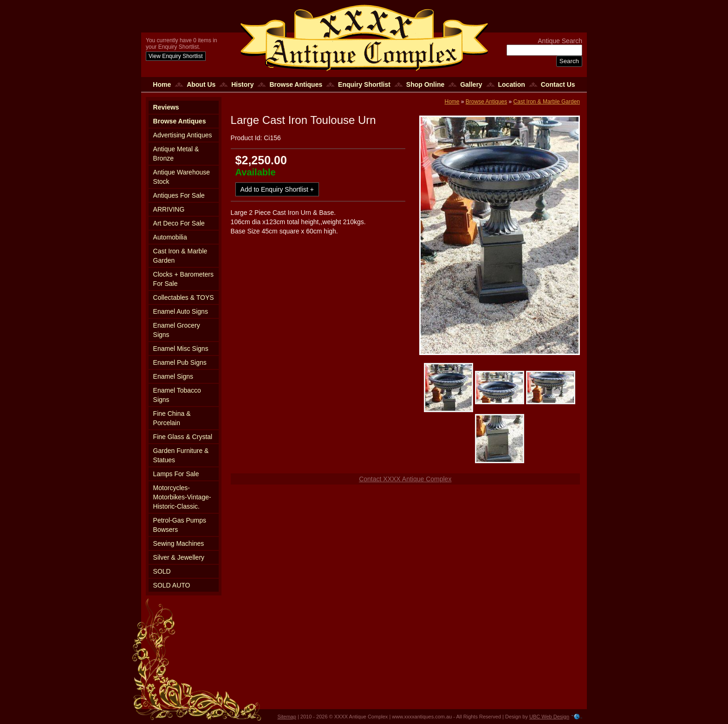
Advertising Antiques (183, 135)
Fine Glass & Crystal (183, 437)
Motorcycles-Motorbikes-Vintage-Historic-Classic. (182, 497)
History (242, 84)
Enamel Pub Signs (180, 362)
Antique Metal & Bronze (176, 154)
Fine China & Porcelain (172, 418)
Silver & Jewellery (179, 557)
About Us (201, 84)
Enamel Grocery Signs (177, 330)
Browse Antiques (296, 84)
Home (162, 84)
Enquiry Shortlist (364, 84)
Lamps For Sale (176, 474)
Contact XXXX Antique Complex (405, 479)
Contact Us (558, 84)
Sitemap (287, 717)
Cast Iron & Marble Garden (180, 256)
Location (512, 84)
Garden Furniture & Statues (181, 455)
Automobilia (170, 237)
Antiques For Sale (179, 195)
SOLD (162, 571)
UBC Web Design (549, 717)
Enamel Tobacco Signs (177, 395)
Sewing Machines (179, 543)
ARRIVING (169, 209)
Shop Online (425, 84)
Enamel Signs (173, 376)
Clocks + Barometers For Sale (183, 279)
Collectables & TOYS (184, 297)
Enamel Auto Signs (181, 311)
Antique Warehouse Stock (182, 177)
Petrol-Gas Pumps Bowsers (180, 525)
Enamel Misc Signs (181, 349)
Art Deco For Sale (179, 223)
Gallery (471, 84)
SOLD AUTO (172, 585)
